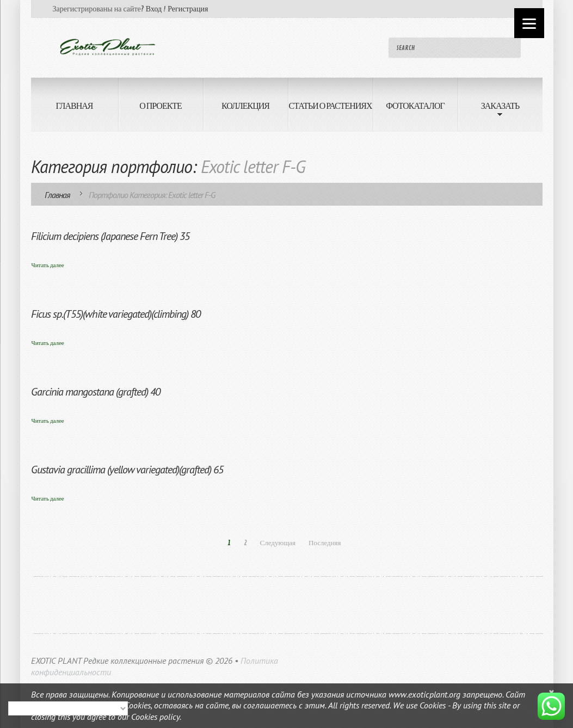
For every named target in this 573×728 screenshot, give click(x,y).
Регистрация (188, 9)
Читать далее (48, 265)
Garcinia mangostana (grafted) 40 (95, 392)
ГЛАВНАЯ (75, 106)
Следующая (278, 543)
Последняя (325, 543)
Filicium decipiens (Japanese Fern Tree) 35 (110, 236)
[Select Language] (68, 708)
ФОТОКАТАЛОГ (415, 106)
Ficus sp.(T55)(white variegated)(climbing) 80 (116, 314)
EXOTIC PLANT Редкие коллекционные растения (117, 661)
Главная (57, 195)
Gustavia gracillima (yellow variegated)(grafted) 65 (127, 470)
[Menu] (529, 23)
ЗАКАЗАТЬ (489, 112)
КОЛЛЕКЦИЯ (245, 106)
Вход (154, 9)
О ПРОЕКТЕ (161, 106)
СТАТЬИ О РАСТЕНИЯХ (330, 106)
